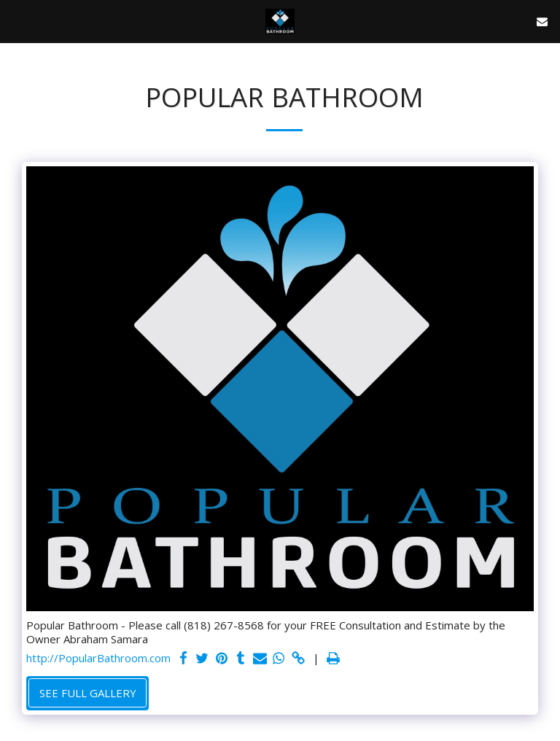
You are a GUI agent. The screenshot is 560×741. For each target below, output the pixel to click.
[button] (16, 21)
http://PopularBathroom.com (98, 658)
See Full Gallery (88, 693)
